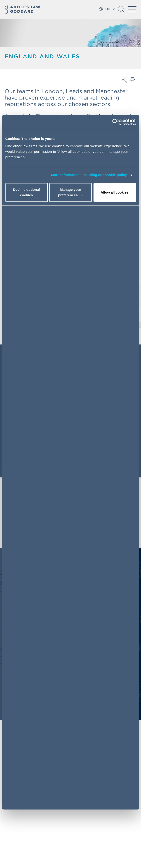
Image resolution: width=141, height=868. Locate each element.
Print (133, 80)
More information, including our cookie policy (89, 175)
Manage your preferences (71, 192)
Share (125, 80)
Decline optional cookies (26, 192)
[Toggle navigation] (132, 9)
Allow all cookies (115, 192)
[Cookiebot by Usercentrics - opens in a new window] (116, 122)
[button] (121, 11)
